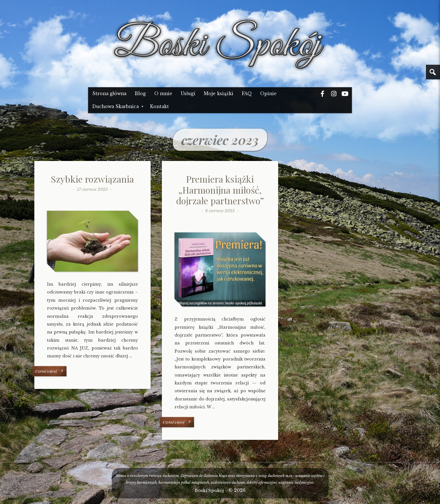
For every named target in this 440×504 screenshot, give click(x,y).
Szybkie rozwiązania (92, 179)
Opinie (268, 94)
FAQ (247, 94)
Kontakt (159, 107)
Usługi (188, 94)
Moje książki (219, 94)
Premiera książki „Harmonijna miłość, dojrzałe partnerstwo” (220, 190)
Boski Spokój (209, 490)
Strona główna (109, 94)
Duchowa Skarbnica (116, 107)
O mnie (163, 94)
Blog (140, 94)
